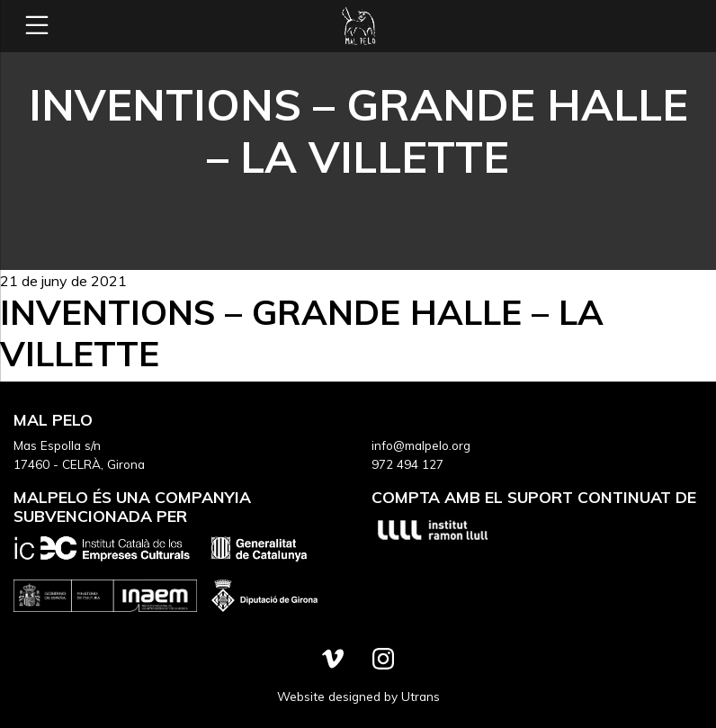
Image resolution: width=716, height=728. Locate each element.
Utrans (421, 696)
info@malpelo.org (421, 445)
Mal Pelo (358, 26)
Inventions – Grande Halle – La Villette (302, 333)
